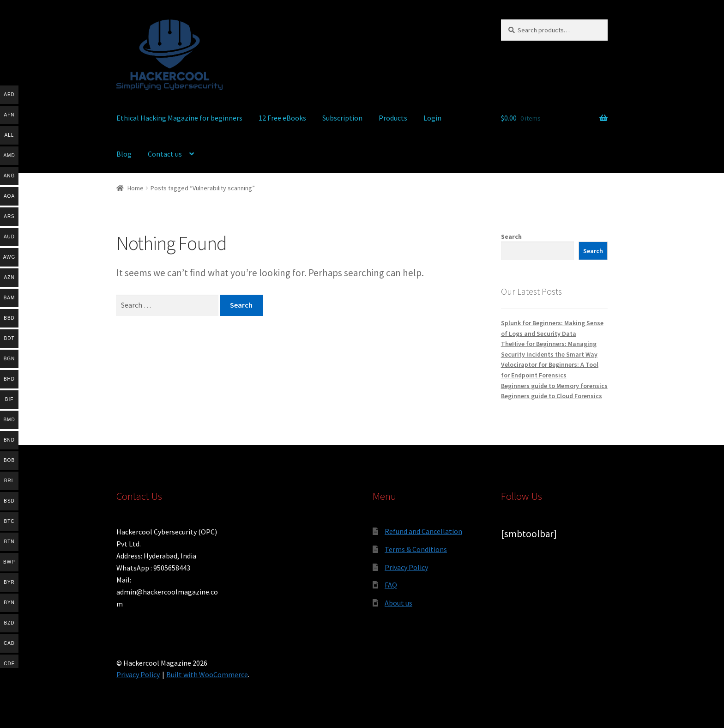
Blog (124, 154)
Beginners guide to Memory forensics (554, 386)
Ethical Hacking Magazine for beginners (179, 118)
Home (136, 188)
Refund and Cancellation (423, 531)
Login (432, 118)
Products (393, 118)
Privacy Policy (406, 567)
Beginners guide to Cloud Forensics (552, 396)
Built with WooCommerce (207, 674)
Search (511, 237)
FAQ (391, 585)
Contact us (165, 154)
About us (398, 603)
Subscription (342, 118)
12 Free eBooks (282, 118)
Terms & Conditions (416, 549)
